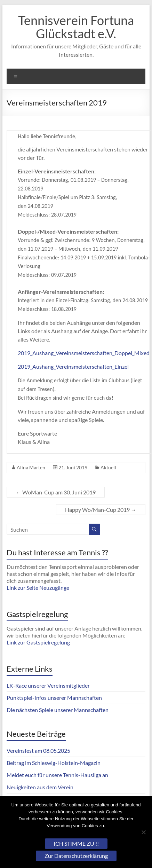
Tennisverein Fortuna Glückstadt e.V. (76, 27)
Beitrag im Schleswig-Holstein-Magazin (54, 763)
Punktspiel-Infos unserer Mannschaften (54, 698)
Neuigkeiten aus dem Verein (40, 787)
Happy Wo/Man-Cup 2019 (101, 510)
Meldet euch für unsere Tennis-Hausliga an (57, 775)
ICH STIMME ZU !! (76, 843)
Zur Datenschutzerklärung (76, 856)
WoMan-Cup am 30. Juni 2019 (56, 492)
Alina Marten (31, 467)
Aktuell (108, 467)
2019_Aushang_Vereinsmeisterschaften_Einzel (73, 366)
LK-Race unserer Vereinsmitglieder (48, 685)
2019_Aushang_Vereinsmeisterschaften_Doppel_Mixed (84, 353)
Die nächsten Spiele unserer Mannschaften (58, 710)
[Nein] (143, 832)
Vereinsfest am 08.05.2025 (38, 750)
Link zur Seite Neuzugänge (38, 588)
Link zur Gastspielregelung (38, 642)
